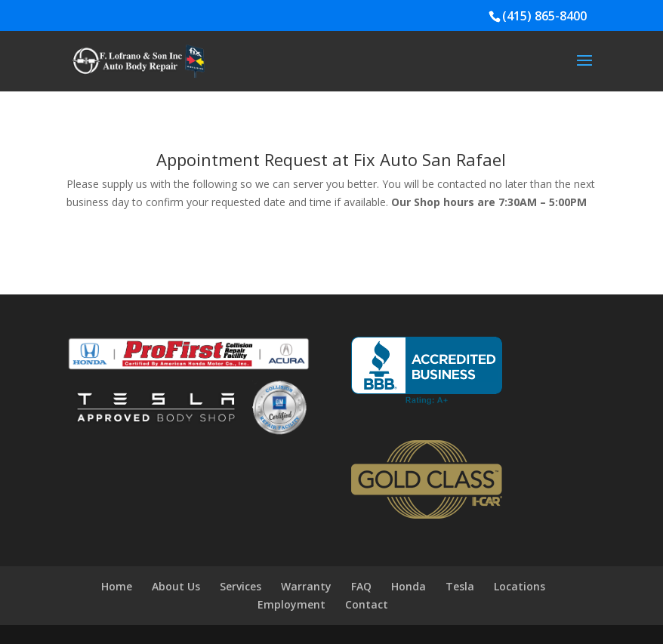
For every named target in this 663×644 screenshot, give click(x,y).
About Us (176, 586)
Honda (409, 586)
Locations (520, 586)
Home (117, 586)
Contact (367, 604)
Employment (291, 604)
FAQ (361, 586)
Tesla (460, 586)
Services (241, 586)
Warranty (306, 586)
